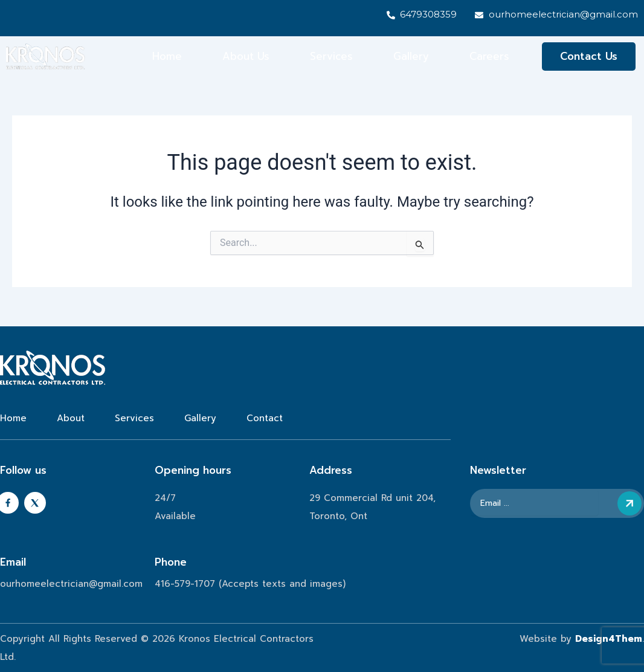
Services (331, 57)
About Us (246, 57)
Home (167, 57)
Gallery (411, 57)
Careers (489, 57)
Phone (171, 562)
